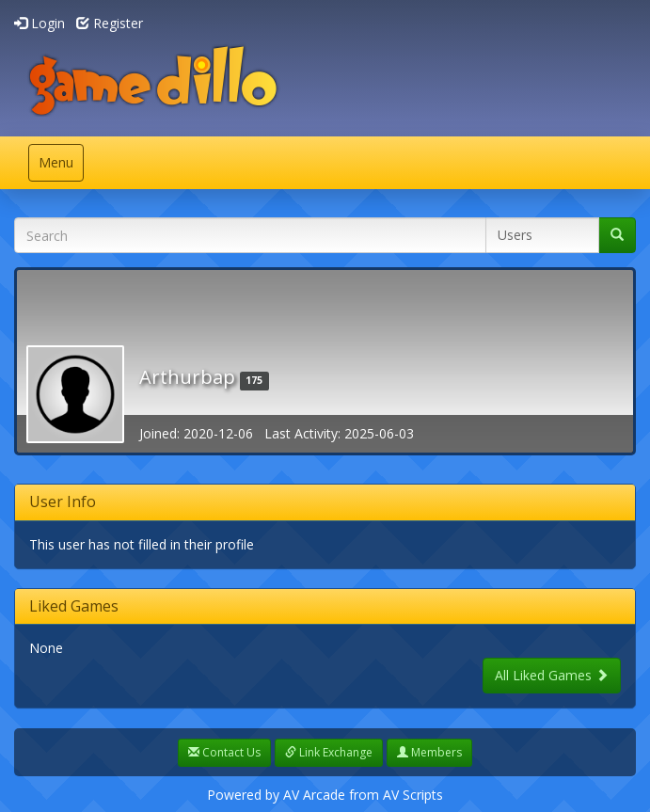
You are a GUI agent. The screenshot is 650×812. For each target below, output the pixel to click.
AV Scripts (413, 795)
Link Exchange (329, 752)
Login (40, 23)
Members (429, 752)
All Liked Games (552, 675)
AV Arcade (314, 795)
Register (110, 23)
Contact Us (224, 752)
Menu (61, 167)
